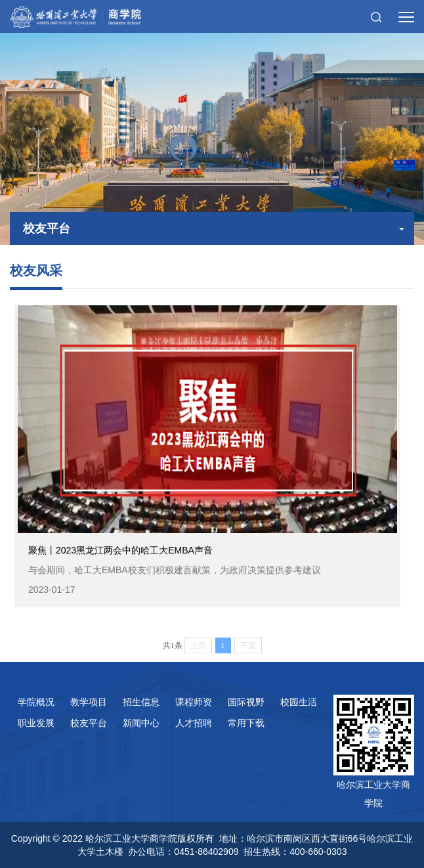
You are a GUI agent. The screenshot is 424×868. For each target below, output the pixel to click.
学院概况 (36, 702)
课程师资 (194, 702)
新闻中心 (141, 723)
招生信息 (141, 702)
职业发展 (36, 723)
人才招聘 (194, 723)
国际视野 (246, 702)
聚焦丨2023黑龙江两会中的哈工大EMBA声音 (207, 571)
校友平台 (89, 723)
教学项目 (89, 702)
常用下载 (246, 723)
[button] (376, 16)
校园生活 (299, 702)
